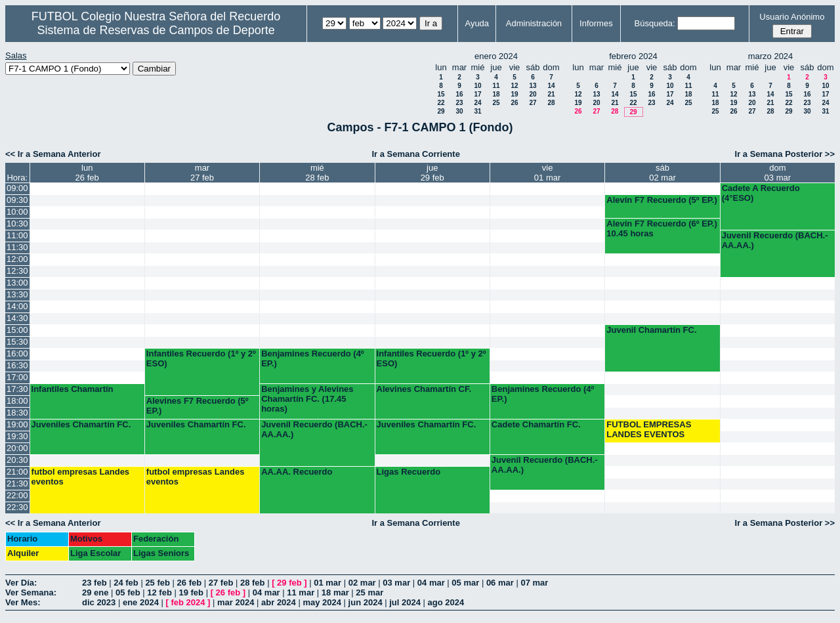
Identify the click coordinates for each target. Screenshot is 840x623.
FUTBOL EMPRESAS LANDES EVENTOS (649, 429)
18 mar (335, 592)
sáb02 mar (662, 173)
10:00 (17, 212)
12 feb (159, 592)
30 (459, 111)
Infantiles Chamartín (73, 389)
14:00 (17, 306)
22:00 (17, 495)
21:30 (17, 483)
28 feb (253, 583)
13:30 (17, 294)
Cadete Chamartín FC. (536, 424)
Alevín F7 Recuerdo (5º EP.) (662, 200)
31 (477, 111)
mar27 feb (202, 173)
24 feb (126, 583)
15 (441, 94)
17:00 (17, 377)
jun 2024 (366, 602)
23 (459, 103)
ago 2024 (446, 602)
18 (496, 94)
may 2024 (322, 602)
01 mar (327, 583)
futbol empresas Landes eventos (81, 477)
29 (441, 111)
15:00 (17, 330)
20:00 (17, 448)
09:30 (17, 200)
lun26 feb (87, 173)
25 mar (369, 592)
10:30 (17, 224)
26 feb (190, 583)
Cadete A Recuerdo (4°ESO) (761, 193)
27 (533, 103)
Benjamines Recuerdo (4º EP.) (312, 358)
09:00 (17, 188)
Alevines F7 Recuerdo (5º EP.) (198, 406)
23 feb (94, 583)
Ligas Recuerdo (409, 472)
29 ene (95, 592)
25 (496, 103)
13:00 (17, 283)
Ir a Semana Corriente (415, 154)
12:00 (17, 259)
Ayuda (477, 23)
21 (551, 94)
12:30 (17, 271)
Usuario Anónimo (792, 17)
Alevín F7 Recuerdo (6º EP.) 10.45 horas (662, 228)
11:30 (17, 247)
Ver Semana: (31, 592)
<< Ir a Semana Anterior (53, 154)
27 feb (221, 583)
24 (477, 103)
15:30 (17, 342)
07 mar (534, 583)
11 (496, 86)
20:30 (17, 460)
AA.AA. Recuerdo (297, 472)
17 (477, 94)
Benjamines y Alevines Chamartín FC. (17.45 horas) (307, 399)
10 (477, 86)
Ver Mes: (23, 602)
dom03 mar (778, 173)
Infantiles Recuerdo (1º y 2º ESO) (201, 358)
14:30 (17, 318)
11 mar (301, 592)
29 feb (289, 583)
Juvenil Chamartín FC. (651, 330)
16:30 (17, 365)
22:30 (17, 507)
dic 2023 (99, 602)
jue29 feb (432, 173)
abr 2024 (279, 602)
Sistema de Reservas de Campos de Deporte (156, 30)
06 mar (500, 583)
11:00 (17, 235)
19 (514, 94)
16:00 (17, 354)
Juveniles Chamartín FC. (81, 424)
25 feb (157, 583)
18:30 (17, 413)
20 (533, 94)
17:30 (17, 389)
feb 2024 (188, 602)
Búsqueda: (655, 23)
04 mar (431, 583)
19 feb (191, 592)
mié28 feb (317, 173)
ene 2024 (141, 602)
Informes (596, 23)
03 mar (396, 583)
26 (514, 103)
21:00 (17, 472)
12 (514, 86)
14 (551, 86)
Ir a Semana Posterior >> (785, 154)
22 (441, 103)
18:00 (17, 401)
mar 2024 (236, 602)
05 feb (128, 592)
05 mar (465, 583)
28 (551, 103)
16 (459, 94)
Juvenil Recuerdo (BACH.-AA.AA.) (775, 240)
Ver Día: (21, 583)
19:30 (17, 436)
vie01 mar (547, 173)
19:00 (17, 424)
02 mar (362, 583)
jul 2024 (405, 602)
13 (533, 86)
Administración (534, 23)
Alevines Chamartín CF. (424, 389)
